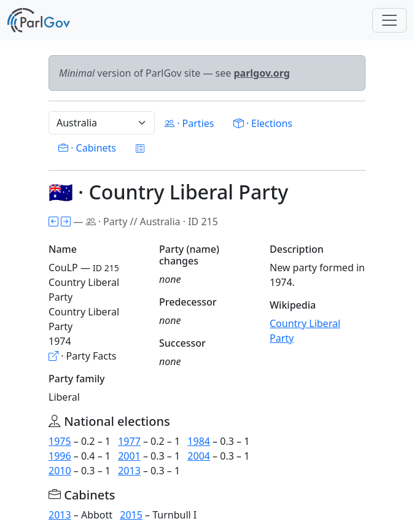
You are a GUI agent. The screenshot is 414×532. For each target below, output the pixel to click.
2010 (60, 471)
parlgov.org (262, 73)
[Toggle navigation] (389, 20)
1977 (129, 441)
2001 (129, 456)
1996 (60, 456)
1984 (199, 441)
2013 (129, 471)
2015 (131, 515)
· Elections (263, 123)
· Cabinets (87, 148)
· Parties (189, 123)
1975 (60, 441)
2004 (199, 456)
